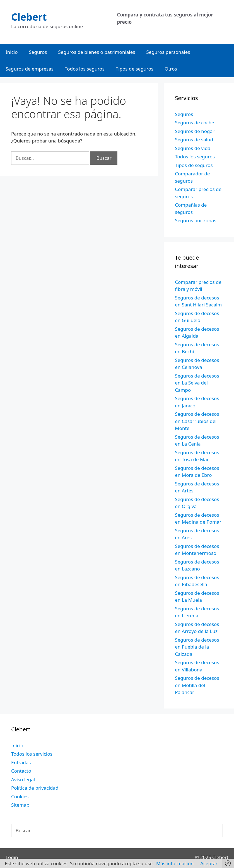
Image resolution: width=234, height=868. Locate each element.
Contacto (21, 771)
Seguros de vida (193, 148)
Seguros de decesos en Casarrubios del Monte (197, 421)
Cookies (20, 796)
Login (12, 857)
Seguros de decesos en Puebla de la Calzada (197, 647)
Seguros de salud (194, 140)
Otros (171, 69)
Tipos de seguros (135, 69)
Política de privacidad (35, 788)
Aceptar (209, 863)
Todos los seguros (85, 69)
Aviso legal (23, 779)
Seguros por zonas (196, 220)
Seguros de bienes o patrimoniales (97, 52)
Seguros (38, 52)
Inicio (12, 52)
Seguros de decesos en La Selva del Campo (197, 383)
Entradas (21, 762)
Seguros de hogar (195, 131)
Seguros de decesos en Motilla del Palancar (197, 685)
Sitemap (20, 805)
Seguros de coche (195, 123)
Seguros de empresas (30, 69)
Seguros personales (168, 52)
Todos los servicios (32, 754)
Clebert (29, 17)
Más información (175, 863)
